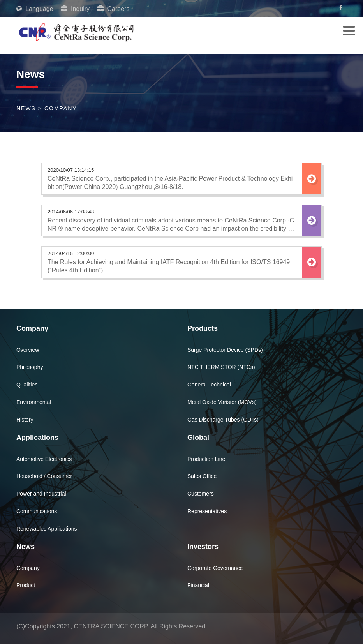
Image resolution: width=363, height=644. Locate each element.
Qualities (27, 385)
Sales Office (202, 476)
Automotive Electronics (44, 459)
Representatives (207, 511)
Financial (198, 585)
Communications (37, 511)
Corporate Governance (215, 568)
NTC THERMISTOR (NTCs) (221, 367)
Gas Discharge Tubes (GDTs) (223, 420)
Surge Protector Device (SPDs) (225, 350)
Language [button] (39, 9)
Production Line (206, 459)
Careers (119, 9)
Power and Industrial (41, 494)
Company (28, 568)
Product (26, 585)
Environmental (34, 402)
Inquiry (80, 9)
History (25, 420)
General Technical (209, 385)
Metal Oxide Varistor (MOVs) (222, 402)
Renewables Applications (47, 529)
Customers (201, 494)
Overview (28, 350)
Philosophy (30, 367)
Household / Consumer (44, 476)
